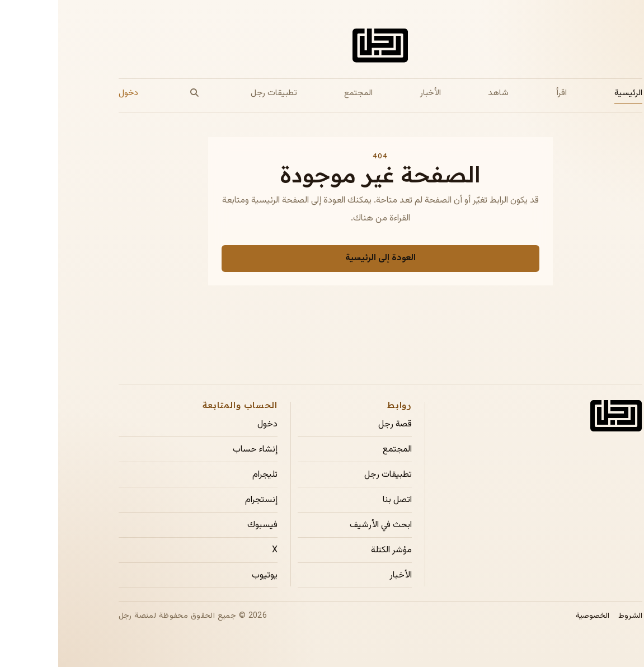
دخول (70, 93)
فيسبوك (204, 525)
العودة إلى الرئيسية (322, 258)
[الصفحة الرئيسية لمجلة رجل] (322, 48)
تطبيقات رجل (216, 93)
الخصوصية (534, 616)
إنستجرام (203, 500)
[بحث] (136, 93)
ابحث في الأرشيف (323, 525)
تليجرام (207, 475)
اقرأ (503, 93)
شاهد (440, 93)
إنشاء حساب (197, 450)
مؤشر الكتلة (333, 551)
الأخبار (372, 93)
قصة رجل (337, 425)
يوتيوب (206, 576)
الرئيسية (570, 93)
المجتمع (300, 93)
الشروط (572, 616)
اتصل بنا (339, 500)
